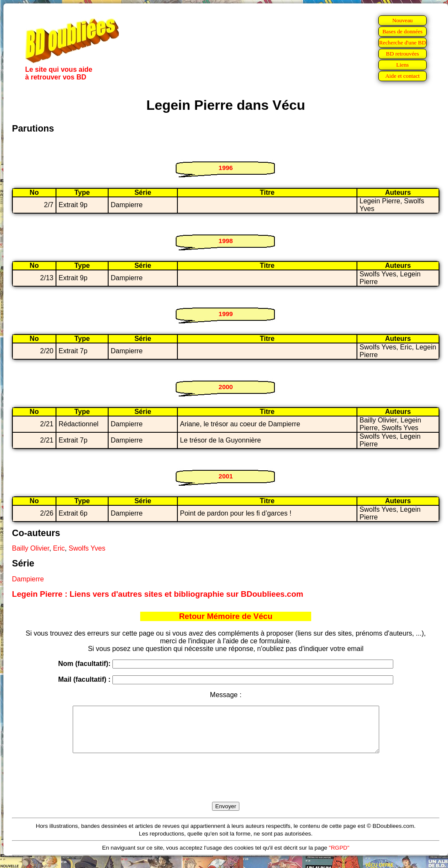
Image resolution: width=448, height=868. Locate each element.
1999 (225, 314)
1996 (225, 168)
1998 (225, 241)
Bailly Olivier (31, 548)
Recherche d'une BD (403, 43)
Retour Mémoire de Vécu (226, 616)
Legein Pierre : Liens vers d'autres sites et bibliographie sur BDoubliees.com (158, 594)
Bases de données (402, 31)
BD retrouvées (402, 54)
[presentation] (226, 787)
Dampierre (28, 579)
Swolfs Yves (87, 548)
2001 (225, 476)
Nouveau (402, 20)
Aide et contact (402, 76)
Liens (403, 65)
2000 (225, 387)
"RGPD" (339, 857)
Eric (59, 548)
